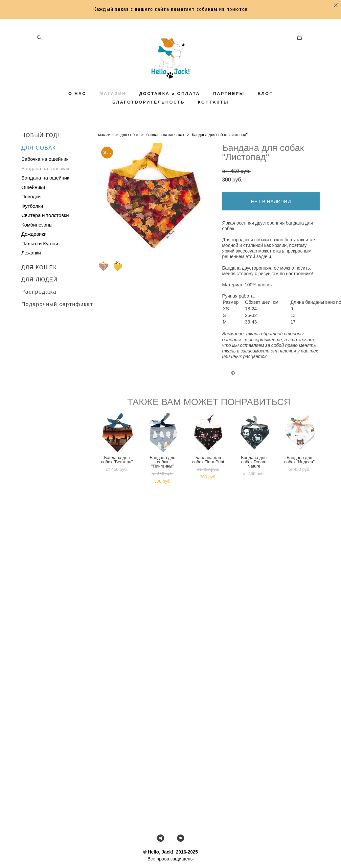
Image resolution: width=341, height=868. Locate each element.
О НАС (77, 102)
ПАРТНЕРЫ (229, 102)
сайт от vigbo (170, 853)
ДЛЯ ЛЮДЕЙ (40, 290)
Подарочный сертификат (57, 314)
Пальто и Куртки (40, 254)
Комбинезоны (37, 235)
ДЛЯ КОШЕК (39, 278)
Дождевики (34, 244)
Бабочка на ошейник (45, 169)
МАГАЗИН (113, 102)
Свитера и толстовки (45, 226)
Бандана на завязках (45, 179)
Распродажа (39, 302)
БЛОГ (265, 102)
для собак (130, 145)
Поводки (31, 207)
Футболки (32, 216)
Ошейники (33, 197)
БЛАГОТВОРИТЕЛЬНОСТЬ (148, 110)
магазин (105, 145)
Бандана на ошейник (45, 188)
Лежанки (31, 263)
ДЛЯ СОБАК (39, 158)
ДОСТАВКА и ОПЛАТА (170, 102)
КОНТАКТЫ (213, 110)
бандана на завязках (165, 145)
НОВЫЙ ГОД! (40, 146)
